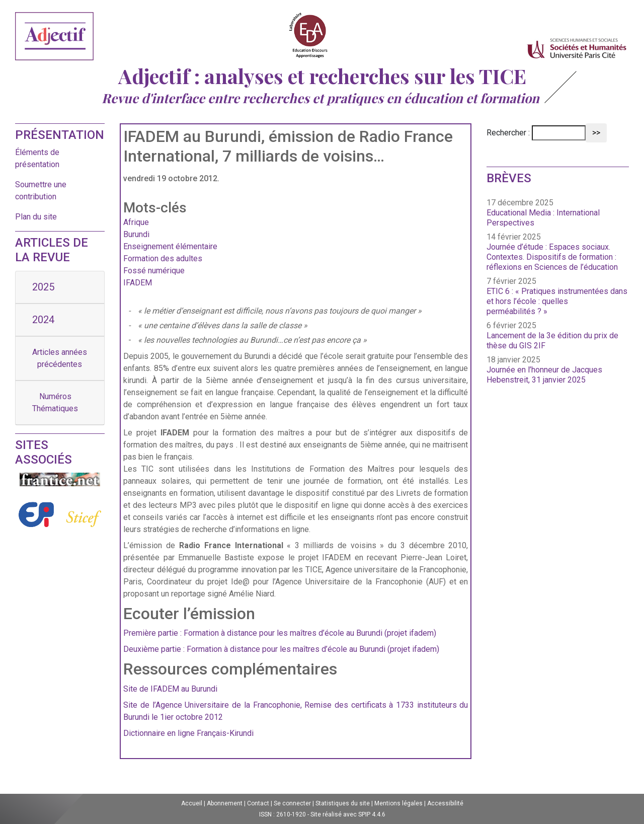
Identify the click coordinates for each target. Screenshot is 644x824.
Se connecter (292, 803)
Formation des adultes (163, 258)
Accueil (192, 803)
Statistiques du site (343, 803)
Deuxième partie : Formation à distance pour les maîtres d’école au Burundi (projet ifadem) (281, 649)
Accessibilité (445, 803)
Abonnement (225, 803)
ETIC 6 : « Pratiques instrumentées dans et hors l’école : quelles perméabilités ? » (557, 301)
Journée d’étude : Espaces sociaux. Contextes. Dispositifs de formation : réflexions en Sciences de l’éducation (552, 257)
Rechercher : (508, 133)
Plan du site (36, 217)
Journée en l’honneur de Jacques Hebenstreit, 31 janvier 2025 (544, 375)
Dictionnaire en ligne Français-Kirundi (188, 733)
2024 (43, 320)
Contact (258, 803)
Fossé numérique (154, 271)
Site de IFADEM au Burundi (170, 689)
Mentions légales (398, 803)
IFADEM (138, 283)
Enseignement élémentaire (170, 246)
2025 (43, 287)
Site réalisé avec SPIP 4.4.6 (348, 814)
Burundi (136, 234)
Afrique (136, 222)
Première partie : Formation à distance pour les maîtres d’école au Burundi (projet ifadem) (280, 633)
